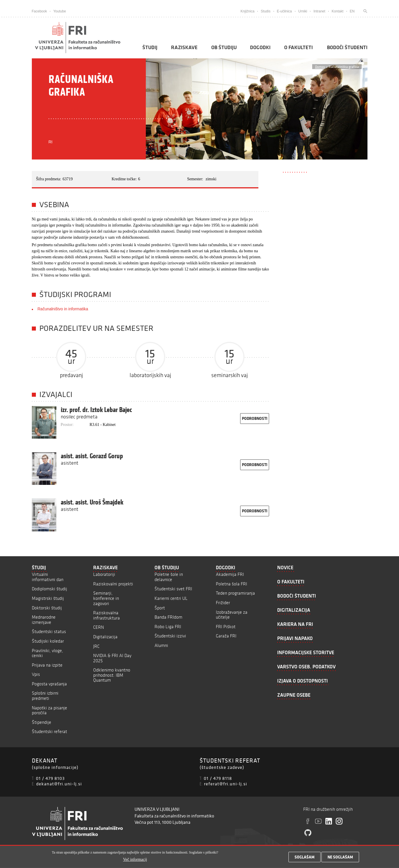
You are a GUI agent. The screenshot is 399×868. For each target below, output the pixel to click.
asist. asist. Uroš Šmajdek (92, 502)
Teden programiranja (235, 593)
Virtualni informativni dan (48, 577)
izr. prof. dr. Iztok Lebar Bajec (96, 410)
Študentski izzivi (170, 636)
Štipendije (42, 722)
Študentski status (49, 631)
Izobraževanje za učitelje (232, 615)
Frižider (223, 603)
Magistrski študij (48, 598)
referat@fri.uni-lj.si (226, 784)
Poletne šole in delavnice (169, 577)
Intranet (319, 11)
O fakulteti (298, 47)
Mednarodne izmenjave (44, 620)
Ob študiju (224, 47)
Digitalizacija (105, 637)
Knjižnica (247, 11)
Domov (320, 67)
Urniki (303, 11)
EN (352, 11)
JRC (96, 646)
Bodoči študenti (347, 47)
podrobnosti (255, 418)
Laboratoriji (104, 574)
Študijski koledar (48, 641)
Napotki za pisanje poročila (49, 710)
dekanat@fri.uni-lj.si (59, 784)
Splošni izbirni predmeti (45, 696)
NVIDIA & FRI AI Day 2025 (112, 658)
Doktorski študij (47, 608)
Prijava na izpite (47, 665)
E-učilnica (284, 11)
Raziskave (184, 47)
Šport (160, 608)
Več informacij (135, 861)
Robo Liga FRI (168, 627)
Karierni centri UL (171, 598)
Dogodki (260, 47)
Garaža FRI (226, 636)
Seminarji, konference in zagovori (106, 598)
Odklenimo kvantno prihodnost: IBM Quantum (112, 675)
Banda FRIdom (168, 617)
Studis (265, 11)
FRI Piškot (226, 627)
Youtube (60, 11)
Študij (150, 47)
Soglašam (305, 859)
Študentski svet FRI (173, 589)
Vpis (36, 674)
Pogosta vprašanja (49, 684)
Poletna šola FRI (231, 584)
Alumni (161, 645)
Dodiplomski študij (49, 589)
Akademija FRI (230, 574)
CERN (99, 627)
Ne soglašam (340, 859)
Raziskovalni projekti (113, 584)
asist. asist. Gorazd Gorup (92, 456)
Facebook (39, 11)
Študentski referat (49, 731)
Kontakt (338, 11)
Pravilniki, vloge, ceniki (47, 653)
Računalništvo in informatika (63, 309)
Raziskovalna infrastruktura (106, 615)
